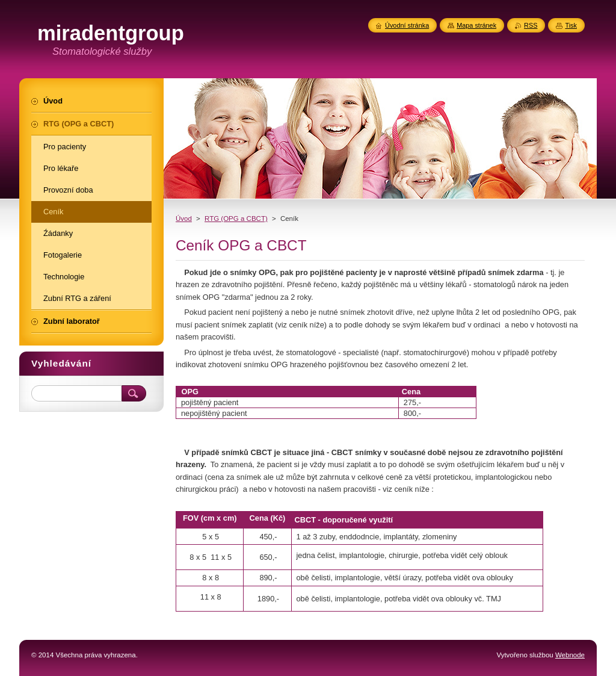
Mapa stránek (476, 25)
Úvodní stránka (407, 25)
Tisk (571, 25)
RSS (531, 25)
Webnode (570, 655)
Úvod (184, 219)
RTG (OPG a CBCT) (236, 219)
